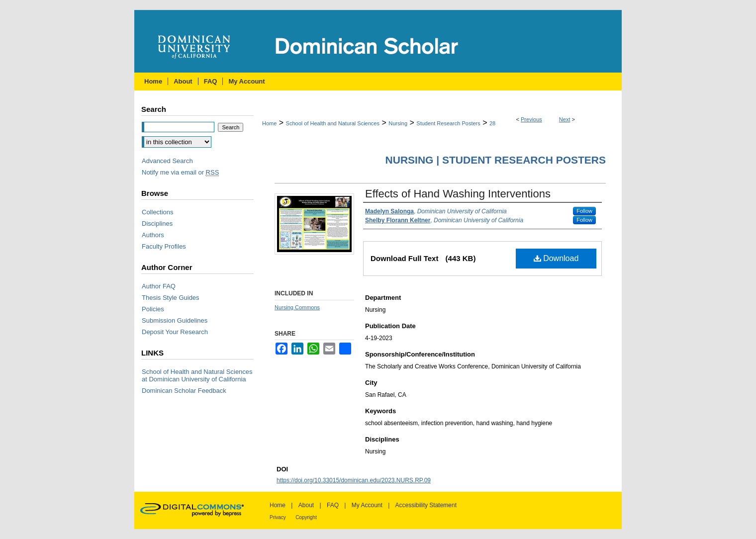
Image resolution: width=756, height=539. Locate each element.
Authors (153, 235)
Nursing (398, 123)
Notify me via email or (180, 172)
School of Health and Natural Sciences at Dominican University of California (197, 375)
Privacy (278, 517)
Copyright (306, 517)
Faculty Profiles (164, 246)
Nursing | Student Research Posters (496, 160)
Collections (158, 212)
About (306, 505)
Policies (153, 309)
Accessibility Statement (426, 505)
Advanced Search (167, 161)
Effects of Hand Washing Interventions (458, 194)
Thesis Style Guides (171, 298)
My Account (367, 505)
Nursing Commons (297, 307)
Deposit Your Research (175, 332)
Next (565, 119)
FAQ (333, 505)
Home (269, 123)
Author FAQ (159, 286)
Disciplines (157, 224)
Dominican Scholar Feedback (184, 391)
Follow (584, 211)
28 (492, 123)
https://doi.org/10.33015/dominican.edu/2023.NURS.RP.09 (354, 480)
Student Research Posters (448, 123)
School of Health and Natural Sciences (333, 123)
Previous (531, 119)
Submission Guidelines (175, 320)
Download (556, 258)
